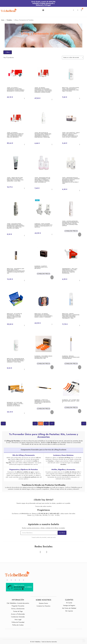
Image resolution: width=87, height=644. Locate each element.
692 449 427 (55, 514)
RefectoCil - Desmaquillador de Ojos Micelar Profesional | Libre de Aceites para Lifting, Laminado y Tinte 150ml (16, 360)
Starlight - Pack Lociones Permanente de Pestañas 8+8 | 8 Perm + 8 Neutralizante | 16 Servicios (43, 225)
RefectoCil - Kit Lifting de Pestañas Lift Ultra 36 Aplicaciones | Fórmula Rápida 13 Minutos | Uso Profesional (14, 316)
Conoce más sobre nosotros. (44, 506)
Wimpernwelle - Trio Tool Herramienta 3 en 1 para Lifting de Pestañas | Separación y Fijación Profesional (70, 271)
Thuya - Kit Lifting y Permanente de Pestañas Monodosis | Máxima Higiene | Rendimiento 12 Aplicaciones (16, 89)
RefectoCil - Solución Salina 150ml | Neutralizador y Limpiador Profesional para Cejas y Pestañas (71, 89)
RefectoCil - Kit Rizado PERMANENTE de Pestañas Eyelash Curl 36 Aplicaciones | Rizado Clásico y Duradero (43, 315)
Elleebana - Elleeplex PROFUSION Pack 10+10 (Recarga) (41, 267)
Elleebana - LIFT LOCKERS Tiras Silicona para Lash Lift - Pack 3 (71, 401)
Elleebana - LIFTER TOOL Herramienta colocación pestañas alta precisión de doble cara (43, 402)
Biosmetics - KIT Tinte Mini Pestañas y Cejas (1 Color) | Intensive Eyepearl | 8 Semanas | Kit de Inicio (15, 404)
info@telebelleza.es (26, 514)
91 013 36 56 (43, 514)
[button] (74, 10)
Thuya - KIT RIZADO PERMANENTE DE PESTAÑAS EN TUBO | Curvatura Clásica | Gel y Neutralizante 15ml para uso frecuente (15, 135)
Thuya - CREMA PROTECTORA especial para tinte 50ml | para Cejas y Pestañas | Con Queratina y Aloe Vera (15, 179)
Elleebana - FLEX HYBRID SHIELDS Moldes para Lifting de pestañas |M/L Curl (43, 357)
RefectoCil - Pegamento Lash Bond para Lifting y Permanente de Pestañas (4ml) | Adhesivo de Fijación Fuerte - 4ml (16, 271)
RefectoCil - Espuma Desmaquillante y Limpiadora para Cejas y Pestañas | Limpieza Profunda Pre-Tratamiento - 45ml (71, 316)
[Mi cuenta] (78, 10)
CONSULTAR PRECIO (71, 231)
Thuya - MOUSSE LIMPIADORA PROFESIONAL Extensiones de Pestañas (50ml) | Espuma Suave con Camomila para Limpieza (70, 223)
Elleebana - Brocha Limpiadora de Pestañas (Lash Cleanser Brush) (71, 357)
